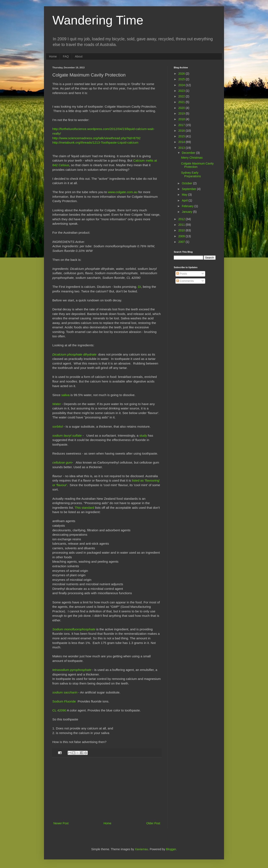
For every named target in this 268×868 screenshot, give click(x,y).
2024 (182, 85)
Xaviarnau (141, 849)
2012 (182, 219)
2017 (182, 125)
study (143, 435)
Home (53, 56)
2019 (182, 113)
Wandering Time (98, 20)
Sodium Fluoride (64, 701)
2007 (182, 242)
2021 (182, 102)
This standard (84, 508)
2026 (182, 74)
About (79, 56)
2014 (182, 142)
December (189, 153)
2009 (182, 236)
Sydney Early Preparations (191, 174)
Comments (185, 281)
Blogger (171, 849)
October (187, 183)
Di (140, 287)
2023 (182, 91)
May (185, 195)
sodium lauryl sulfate (67, 435)
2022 (182, 96)
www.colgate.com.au (123, 192)
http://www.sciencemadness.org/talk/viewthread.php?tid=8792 (96, 138)
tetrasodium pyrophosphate (72, 670)
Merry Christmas (192, 158)
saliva (65, 395)
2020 (182, 108)
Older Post (153, 823)
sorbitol (58, 426)
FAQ (66, 56)
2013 (182, 148)
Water (57, 404)
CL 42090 (59, 710)
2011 (182, 225)
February (188, 206)
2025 (182, 79)
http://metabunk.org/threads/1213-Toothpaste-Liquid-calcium (95, 142)
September (189, 189)
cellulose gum (62, 462)
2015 (182, 136)
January (187, 212)
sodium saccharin (65, 692)
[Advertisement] (107, 789)
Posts (182, 274)
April (185, 200)
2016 (182, 131)
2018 (182, 119)
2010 (182, 230)
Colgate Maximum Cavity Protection (197, 165)
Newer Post (61, 823)
